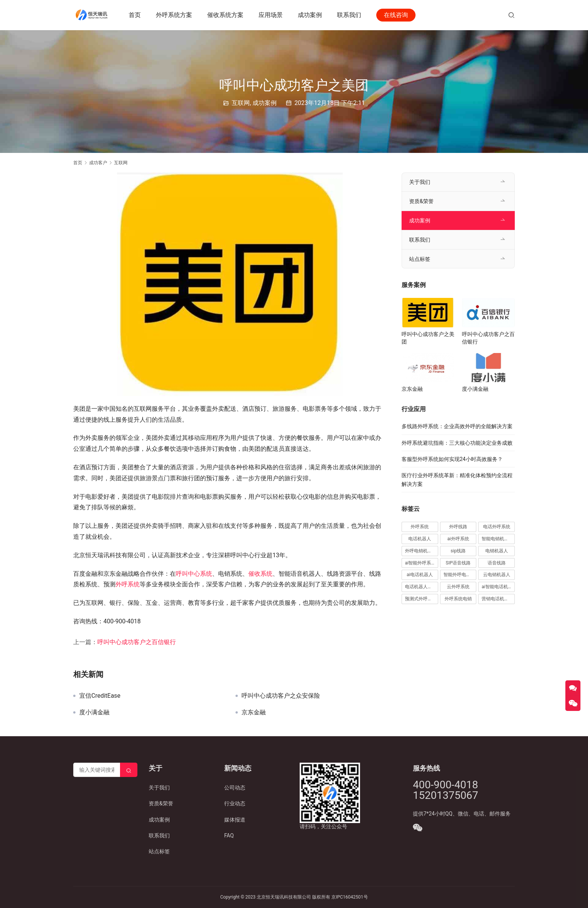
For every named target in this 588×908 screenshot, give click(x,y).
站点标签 (420, 259)
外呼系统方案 (174, 15)
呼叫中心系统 (194, 574)
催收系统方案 (226, 15)
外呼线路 (458, 527)
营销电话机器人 (497, 599)
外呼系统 (128, 584)
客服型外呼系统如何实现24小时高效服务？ (452, 459)
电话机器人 (420, 539)
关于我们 (420, 182)
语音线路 (497, 563)
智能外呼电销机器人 (460, 575)
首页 (135, 15)
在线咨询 (396, 15)
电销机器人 (497, 551)
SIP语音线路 (458, 563)
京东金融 (254, 712)
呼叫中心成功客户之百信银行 (137, 642)
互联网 (241, 103)
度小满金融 (94, 712)
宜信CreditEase (100, 696)
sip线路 (458, 551)
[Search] (129, 770)
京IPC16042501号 (350, 897)
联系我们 (349, 15)
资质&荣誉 (421, 201)
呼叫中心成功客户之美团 (428, 338)
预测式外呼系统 (421, 599)
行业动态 (235, 803)
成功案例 (310, 15)
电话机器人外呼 (421, 587)
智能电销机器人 (497, 539)
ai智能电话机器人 (498, 587)
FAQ (229, 836)
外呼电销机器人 (421, 551)
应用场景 (271, 15)
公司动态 (235, 788)
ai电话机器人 (420, 575)
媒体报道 (235, 820)
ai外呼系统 (458, 539)
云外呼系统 (458, 587)
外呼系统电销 (458, 599)
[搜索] (511, 15)
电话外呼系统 (497, 527)
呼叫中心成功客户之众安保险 (281, 696)
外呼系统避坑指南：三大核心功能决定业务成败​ (457, 443)
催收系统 (260, 574)
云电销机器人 (497, 575)
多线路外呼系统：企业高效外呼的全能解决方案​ (457, 426)
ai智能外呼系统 (420, 563)
